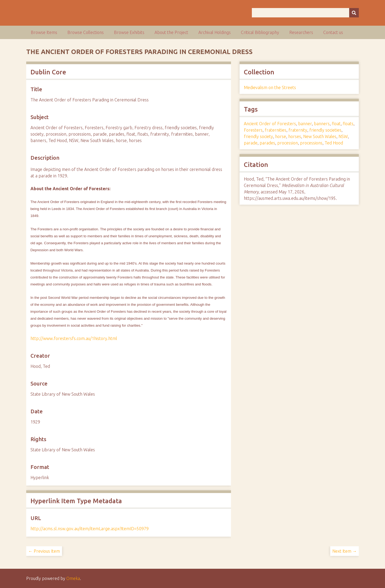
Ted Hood (334, 143)
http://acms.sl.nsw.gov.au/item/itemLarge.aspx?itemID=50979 (90, 529)
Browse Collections (86, 32)
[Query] (305, 13)
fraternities (276, 130)
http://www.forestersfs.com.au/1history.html (74, 338)
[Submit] (354, 13)
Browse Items (44, 32)
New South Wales (320, 136)
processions (311, 143)
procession (288, 143)
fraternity (298, 130)
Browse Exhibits (129, 32)
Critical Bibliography (260, 32)
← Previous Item (44, 551)
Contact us (333, 32)
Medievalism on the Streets (270, 87)
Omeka (73, 578)
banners (322, 124)
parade (251, 143)
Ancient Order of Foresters (270, 124)
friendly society (258, 136)
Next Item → (344, 551)
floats (348, 124)
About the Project (171, 32)
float (336, 124)
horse (281, 136)
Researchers (301, 32)
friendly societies (325, 130)
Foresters (253, 130)
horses (295, 136)
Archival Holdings (215, 32)
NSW (343, 136)
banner (305, 124)
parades (267, 143)
